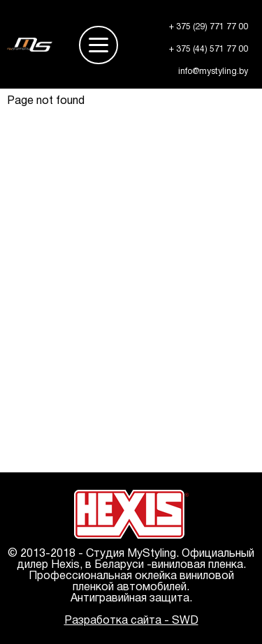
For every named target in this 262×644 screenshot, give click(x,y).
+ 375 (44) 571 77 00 (209, 49)
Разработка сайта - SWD (131, 621)
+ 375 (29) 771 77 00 (209, 27)
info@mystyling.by (213, 72)
